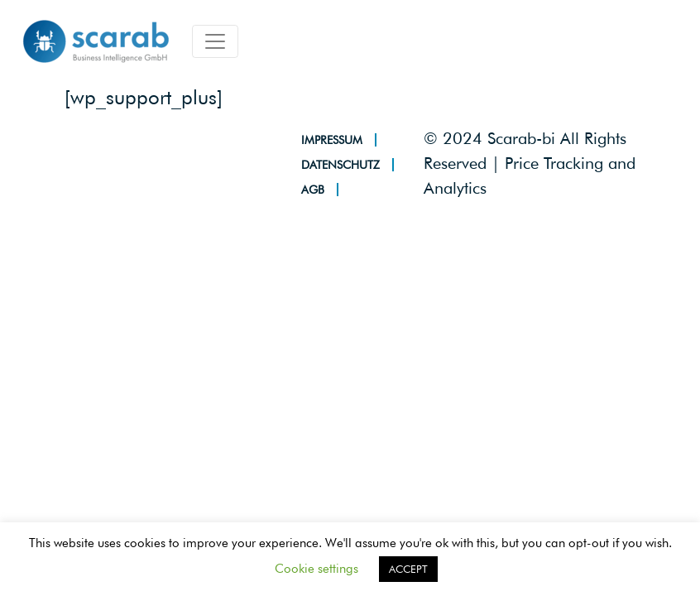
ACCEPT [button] (408, 569)
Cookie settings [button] (316, 569)
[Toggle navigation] (215, 41)
